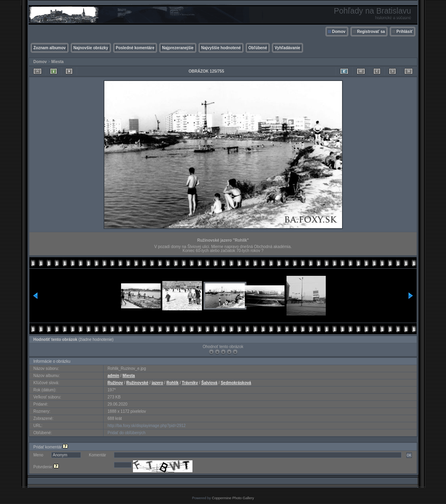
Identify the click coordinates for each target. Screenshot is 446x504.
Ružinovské (137, 383)
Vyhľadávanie (287, 48)
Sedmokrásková (236, 383)
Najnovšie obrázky (91, 48)
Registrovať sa (371, 32)
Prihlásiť (405, 32)
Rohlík (172, 383)
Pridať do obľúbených (127, 433)
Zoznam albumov (50, 48)
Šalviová (209, 383)
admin (113, 376)
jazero (157, 383)
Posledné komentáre (135, 48)
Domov (339, 32)
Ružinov (115, 383)
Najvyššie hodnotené (221, 48)
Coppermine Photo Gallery (233, 498)
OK (409, 455)
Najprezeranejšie (178, 48)
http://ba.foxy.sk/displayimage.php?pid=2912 (147, 426)
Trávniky (190, 383)
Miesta (57, 62)
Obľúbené (258, 48)
